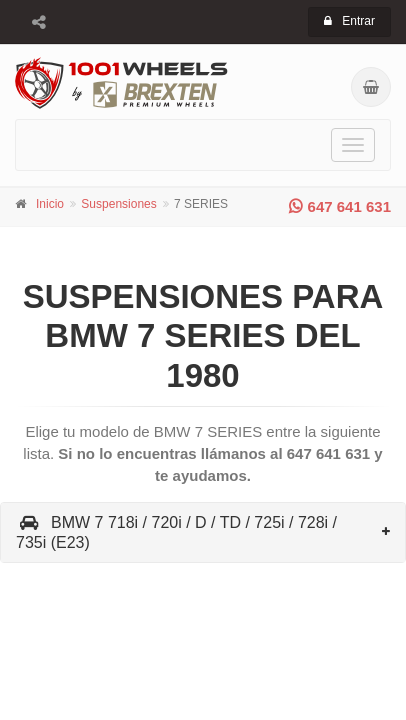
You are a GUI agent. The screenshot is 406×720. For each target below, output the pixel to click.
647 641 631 (340, 206)
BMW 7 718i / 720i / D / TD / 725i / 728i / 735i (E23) (176, 532)
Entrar (349, 21)
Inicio (50, 204)
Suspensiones (118, 204)
